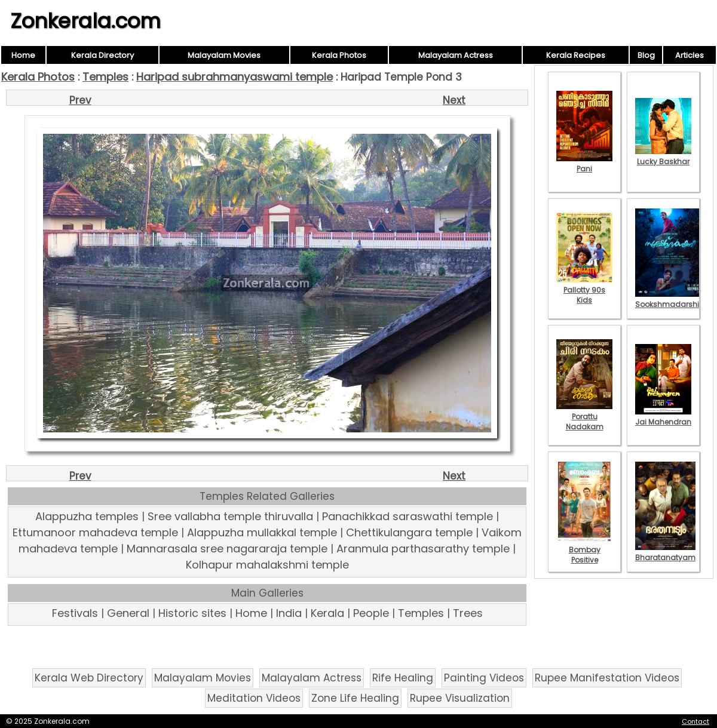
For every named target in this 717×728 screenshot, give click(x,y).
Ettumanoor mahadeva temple (95, 532)
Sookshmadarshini (670, 299)
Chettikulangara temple (409, 532)
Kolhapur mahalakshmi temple (267, 565)
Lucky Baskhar (663, 156)
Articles (690, 55)
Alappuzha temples (87, 516)
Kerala (327, 613)
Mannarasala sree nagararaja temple (227, 549)
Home (23, 55)
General (128, 613)
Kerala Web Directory (89, 678)
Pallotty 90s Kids (584, 290)
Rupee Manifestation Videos (607, 678)
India (289, 613)
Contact (695, 721)
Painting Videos (484, 678)
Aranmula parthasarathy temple (423, 549)
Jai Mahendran (663, 417)
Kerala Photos (339, 55)
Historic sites (192, 613)
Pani (584, 164)
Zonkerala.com (85, 21)
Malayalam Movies (224, 55)
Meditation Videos (254, 698)
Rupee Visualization (460, 698)
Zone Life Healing (355, 698)
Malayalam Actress (456, 55)
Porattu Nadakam (584, 417)
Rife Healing (403, 678)
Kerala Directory (102, 55)
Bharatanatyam (665, 552)
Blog (646, 55)
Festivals (75, 613)
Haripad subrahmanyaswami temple (235, 77)
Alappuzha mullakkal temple (262, 532)
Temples (105, 77)
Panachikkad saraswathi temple (407, 516)
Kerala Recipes (576, 55)
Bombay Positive (584, 550)
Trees (468, 613)
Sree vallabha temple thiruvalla (230, 516)
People (371, 613)
